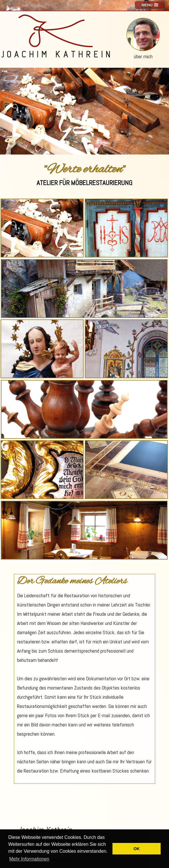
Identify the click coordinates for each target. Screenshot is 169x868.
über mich (143, 56)
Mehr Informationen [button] (29, 859)
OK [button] (137, 849)
